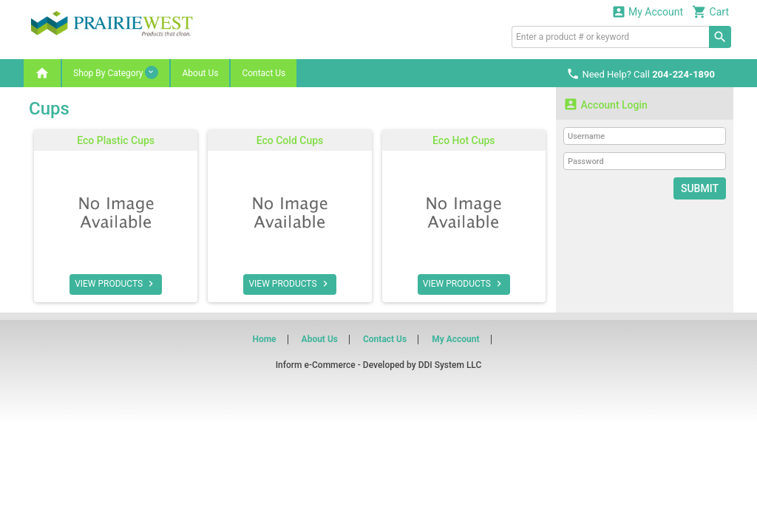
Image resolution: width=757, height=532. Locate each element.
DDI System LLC (450, 365)
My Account (648, 11)
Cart (710, 11)
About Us (200, 73)
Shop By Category (116, 72)
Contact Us (264, 73)
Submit (700, 188)
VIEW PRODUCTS (116, 284)
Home (264, 339)
